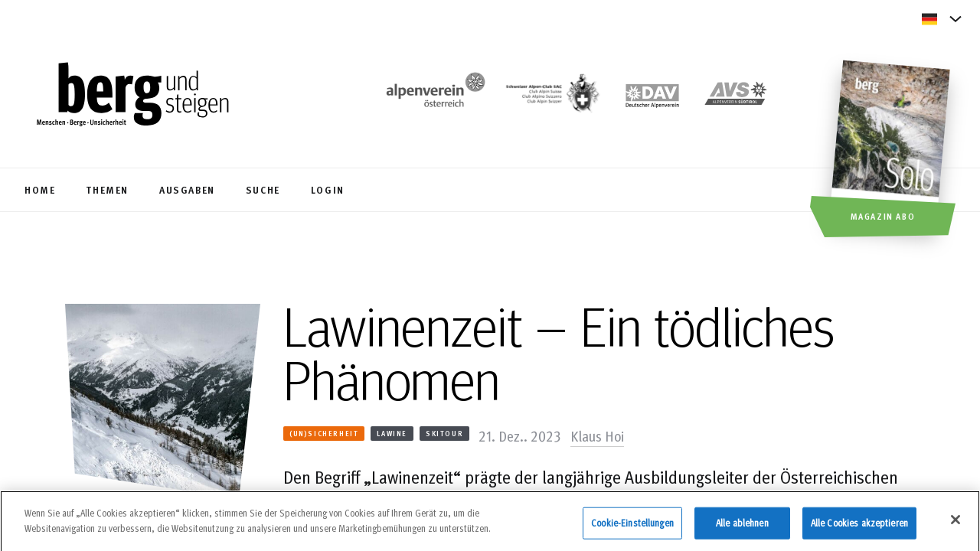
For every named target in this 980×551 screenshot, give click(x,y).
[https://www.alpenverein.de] (652, 96)
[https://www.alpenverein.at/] (433, 96)
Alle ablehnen (742, 530)
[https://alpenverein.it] (736, 96)
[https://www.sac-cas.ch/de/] (551, 96)
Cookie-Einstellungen (632, 530)
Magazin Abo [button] (883, 216)
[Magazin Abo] (892, 151)
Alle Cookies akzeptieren (859, 530)
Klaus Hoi (597, 435)
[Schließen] (955, 527)
